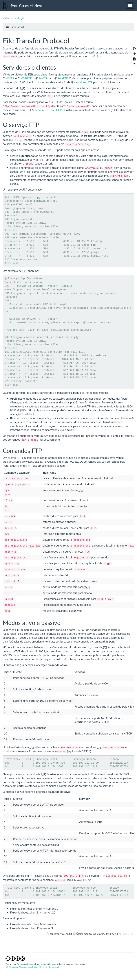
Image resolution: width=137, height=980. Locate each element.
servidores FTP (83, 82)
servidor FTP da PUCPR (49, 110)
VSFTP (10, 78)
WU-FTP (26, 78)
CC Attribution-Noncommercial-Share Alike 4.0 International (32, 967)
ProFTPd (44, 78)
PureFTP (63, 78)
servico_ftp (19, 18)
